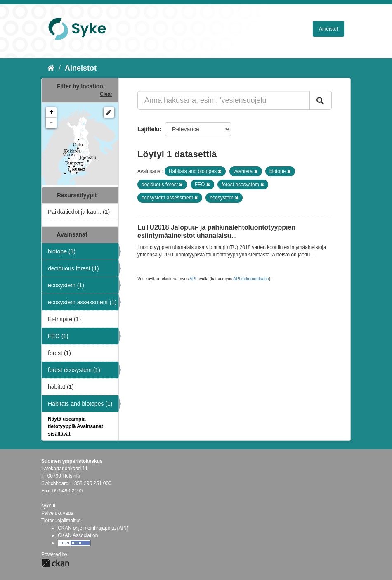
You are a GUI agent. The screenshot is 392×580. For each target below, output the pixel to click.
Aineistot (328, 29)
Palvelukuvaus (57, 513)
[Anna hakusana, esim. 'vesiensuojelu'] (224, 100)
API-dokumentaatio (251, 279)
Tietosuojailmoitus (61, 521)
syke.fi (48, 506)
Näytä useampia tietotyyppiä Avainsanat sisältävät (76, 426)
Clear (106, 94)
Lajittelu (149, 129)
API (193, 279)
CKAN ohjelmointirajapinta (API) (93, 528)
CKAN (55, 563)
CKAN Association (78, 535)
